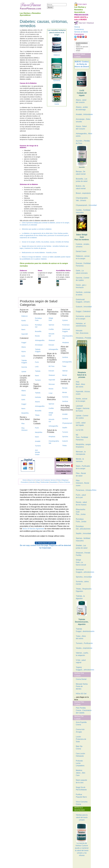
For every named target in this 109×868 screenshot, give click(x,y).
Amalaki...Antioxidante (83, 114)
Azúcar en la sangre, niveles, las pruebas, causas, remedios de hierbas (45, 242)
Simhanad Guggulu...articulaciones (83, 571)
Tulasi (64, 366)
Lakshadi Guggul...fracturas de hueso (83, 408)
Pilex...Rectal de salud (81, 475)
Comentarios (79, 34)
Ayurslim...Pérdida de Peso (83, 142)
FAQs (59, 480)
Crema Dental (81, 679)
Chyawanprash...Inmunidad (83, 205)
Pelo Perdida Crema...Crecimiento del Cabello (83, 710)
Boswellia (38, 331)
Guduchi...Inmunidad (83, 307)
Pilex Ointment (24, 429)
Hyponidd (25, 334)
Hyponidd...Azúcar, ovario (83, 393)
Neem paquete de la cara (81, 781)
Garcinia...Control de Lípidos (83, 279)
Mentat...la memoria (80, 460)
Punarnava (66, 325)
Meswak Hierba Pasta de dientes (82, 686)
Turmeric (38, 380)
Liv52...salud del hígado (81, 424)
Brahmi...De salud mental (81, 187)
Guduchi (65, 441)
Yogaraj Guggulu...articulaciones (83, 668)
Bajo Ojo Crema (79, 748)
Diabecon (25, 316)
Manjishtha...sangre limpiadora (83, 446)
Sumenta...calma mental (82, 583)
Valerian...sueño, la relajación (82, 654)
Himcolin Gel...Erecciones (82, 332)
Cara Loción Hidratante (80, 755)
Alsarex (38, 402)
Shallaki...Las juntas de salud (82, 547)
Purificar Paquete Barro (81, 796)
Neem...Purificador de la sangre (83, 467)
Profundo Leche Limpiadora (80, 763)
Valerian (65, 371)
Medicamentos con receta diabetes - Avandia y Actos (39, 253)
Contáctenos (79, 29)
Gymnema (25, 325)
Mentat (65, 375)
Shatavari (52, 340)
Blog (38, 482)
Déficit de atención (82, 47)
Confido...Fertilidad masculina (83, 211)
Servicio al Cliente (81, 32)
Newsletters (54, 482)
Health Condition (82, 43)
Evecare (51, 345)
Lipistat (24, 372)
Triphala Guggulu (24, 361)
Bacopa (65, 388)
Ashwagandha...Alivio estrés (83, 135)
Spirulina (65, 437)
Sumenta (65, 397)
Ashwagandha (39, 340)
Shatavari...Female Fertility (83, 554)
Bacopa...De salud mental (81, 173)
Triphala (38, 371)
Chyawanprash (67, 423)
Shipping (65, 480)
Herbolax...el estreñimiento (81, 325)
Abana (24, 347)
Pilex (23, 424)
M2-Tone (52, 366)
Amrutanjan (39, 345)
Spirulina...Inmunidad (83, 577)
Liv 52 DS (80, 430)
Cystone (65, 320)
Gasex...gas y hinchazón (81, 286)
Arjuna (24, 351)
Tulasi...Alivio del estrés (81, 637)
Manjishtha (25, 413)
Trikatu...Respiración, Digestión (83, 590)
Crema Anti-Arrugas (80, 731)
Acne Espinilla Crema (81, 724)
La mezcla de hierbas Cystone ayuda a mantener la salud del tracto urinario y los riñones (82, 844)
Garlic (23, 356)
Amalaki (38, 441)
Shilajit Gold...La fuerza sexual (81, 562)
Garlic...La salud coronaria (82, 272)
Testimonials (45, 482)
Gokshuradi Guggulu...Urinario (83, 301)
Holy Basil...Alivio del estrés (80, 384)
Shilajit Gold (51, 319)
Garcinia (24, 367)
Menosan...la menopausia (81, 453)
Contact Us (39, 480)
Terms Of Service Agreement (33, 529)
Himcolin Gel (52, 335)
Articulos (32, 482)
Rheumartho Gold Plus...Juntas (81, 512)
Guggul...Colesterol (83, 311)
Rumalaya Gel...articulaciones (83, 528)
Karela (24, 321)
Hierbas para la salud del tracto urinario (82, 817)
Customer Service (50, 480)
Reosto (37, 336)
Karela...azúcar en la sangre (82, 400)
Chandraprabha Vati (53, 442)
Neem (23, 329)
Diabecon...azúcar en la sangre (83, 257)
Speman (51, 325)
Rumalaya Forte (38, 319)
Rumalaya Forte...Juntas (81, 520)
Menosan (52, 384)
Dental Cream (81, 251)
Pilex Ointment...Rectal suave (82, 483)
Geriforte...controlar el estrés (83, 293)
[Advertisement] (85, 863)
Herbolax (38, 397)
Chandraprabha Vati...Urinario (82, 199)
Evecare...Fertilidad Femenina (83, 265)
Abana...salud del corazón (81, 101)
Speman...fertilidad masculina (83, 539)
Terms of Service (65, 482)
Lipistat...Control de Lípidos (82, 417)
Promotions (25, 482)
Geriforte (65, 357)
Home (25, 480)
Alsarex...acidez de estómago (82, 108)
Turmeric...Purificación (83, 643)
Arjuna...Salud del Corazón (81, 128)
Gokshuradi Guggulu (66, 330)
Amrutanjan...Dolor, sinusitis (83, 120)
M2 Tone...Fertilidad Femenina (82, 437)
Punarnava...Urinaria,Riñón (83, 490)
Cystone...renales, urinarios (83, 245)
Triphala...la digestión (80, 597)
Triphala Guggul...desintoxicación (83, 630)
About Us (31, 480)
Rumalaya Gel (38, 326)
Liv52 (37, 367)
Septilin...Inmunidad (83, 533)
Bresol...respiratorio (83, 193)
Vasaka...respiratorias (83, 648)
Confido (51, 329)
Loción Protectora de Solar (81, 739)
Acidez (82, 45)
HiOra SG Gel (81, 694)
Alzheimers (82, 49)
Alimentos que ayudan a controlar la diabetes (37, 229)
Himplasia (52, 437)
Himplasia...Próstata (83, 338)
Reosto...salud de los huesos (81, 503)
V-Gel (51, 393)
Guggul (24, 343)
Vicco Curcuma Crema (82, 803)
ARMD (82, 50)
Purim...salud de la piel (81, 496)
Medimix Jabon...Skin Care (81, 773)
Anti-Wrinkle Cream (37, 452)
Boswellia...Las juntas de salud (82, 180)
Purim (37, 362)
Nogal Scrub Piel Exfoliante (81, 789)
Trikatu (37, 415)
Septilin (65, 428)
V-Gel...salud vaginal (81, 661)
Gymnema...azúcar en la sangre (83, 317)
